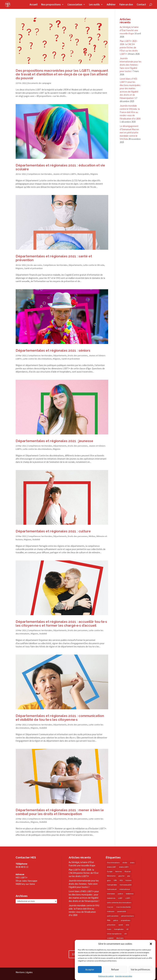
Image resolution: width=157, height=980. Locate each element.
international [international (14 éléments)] (125, 889)
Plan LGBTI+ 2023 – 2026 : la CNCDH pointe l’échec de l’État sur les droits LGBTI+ (129, 47)
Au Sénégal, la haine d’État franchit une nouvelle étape (129, 30)
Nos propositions (51, 5)
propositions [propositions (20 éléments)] (125, 920)
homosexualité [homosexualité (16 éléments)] (126, 885)
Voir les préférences (140, 969)
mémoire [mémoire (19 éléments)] (111, 911)
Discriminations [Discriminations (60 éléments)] (113, 863)
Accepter (90, 969)
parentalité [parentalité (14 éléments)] (122, 911)
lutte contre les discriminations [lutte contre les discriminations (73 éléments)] (119, 903)
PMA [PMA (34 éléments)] (109, 920)
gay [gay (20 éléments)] (129, 876)
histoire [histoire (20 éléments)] (128, 880)
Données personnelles (124, 976)
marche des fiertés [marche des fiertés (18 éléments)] (123, 907)
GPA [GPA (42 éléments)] (115, 880)
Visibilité (36, 539)
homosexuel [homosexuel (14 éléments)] (112, 889)
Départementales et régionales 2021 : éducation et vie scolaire (60, 167)
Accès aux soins (35, 265)
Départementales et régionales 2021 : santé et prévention (54, 258)
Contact (141, 5)
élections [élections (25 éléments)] (120, 938)
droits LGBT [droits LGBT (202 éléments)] (112, 867)
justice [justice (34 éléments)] (120, 894)
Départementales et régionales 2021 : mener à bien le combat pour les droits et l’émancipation (60, 812)
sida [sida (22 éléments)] (127, 925)
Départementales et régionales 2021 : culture (53, 531)
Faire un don (126, 5)
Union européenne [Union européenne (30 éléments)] (114, 934)
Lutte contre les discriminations (37, 359)
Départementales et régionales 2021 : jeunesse (54, 441)
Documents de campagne (39, 83)
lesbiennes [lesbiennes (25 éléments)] (111, 898)
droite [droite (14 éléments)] (125, 863)
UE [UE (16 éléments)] (127, 929)
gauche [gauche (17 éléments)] (121, 876)
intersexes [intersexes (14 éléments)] (111, 894)
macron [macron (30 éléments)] (110, 907)
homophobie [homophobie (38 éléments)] (112, 885)
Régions (94, 174)
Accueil (34, 5)
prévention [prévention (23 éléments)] (111, 925)
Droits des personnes (78, 355)
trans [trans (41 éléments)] (109, 929)
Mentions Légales (24, 972)
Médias (92, 536)
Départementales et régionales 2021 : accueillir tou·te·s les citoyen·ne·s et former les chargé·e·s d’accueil (61, 624)
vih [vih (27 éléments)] (126, 934)
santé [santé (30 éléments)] (121, 925)
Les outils (94, 5)
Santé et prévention (33, 268)
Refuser (115, 969)
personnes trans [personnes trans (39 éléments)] (127, 916)
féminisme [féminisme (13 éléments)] (111, 876)
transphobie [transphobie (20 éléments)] (119, 929)
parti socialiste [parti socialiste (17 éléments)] (113, 916)
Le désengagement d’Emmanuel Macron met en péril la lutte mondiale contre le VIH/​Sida (129, 133)
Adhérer (111, 5)
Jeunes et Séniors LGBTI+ (65, 174)
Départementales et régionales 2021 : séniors (53, 350)
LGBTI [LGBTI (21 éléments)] (128, 898)
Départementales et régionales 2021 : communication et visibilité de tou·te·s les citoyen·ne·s (60, 718)
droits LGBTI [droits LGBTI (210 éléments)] (124, 867)
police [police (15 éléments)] (116, 920)
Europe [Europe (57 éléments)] (110, 871)
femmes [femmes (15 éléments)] (119, 871)
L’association (75, 5)
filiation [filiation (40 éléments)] (128, 871)
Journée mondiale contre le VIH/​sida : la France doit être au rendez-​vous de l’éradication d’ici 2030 (130, 112)
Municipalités (83, 174)
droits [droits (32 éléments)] (132, 863)
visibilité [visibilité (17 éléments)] (110, 938)
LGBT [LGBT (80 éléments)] (120, 898)
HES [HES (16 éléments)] (121, 880)
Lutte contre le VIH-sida (94, 265)
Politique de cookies (106, 976)
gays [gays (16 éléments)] (109, 880)
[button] (151, 944)
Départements (75, 265)
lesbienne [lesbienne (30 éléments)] (130, 894)
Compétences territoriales (40, 174)
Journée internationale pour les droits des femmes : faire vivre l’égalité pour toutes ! (131, 65)
